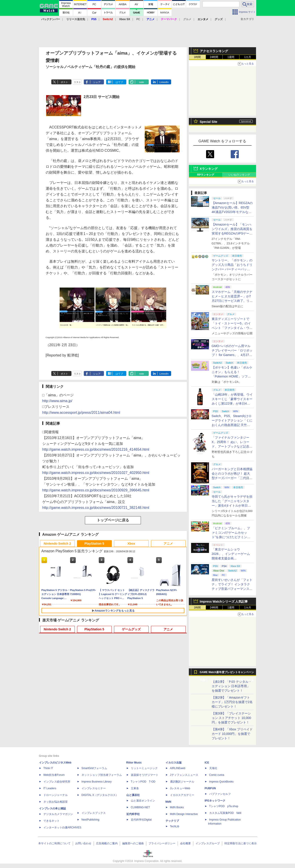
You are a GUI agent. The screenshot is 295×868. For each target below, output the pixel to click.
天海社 (213, 768)
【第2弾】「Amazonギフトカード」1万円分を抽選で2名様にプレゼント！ (232, 702)
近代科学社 (133, 814)
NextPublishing (90, 820)
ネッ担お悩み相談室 (56, 802)
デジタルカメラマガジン (58, 814)
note (141, 82)
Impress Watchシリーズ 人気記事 (224, 601)
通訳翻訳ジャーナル (182, 782)
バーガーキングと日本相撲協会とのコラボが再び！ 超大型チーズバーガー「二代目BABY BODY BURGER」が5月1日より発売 (232, 478)
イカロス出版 (174, 763)
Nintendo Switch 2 (57, 544)
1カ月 (248, 57)
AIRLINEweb (178, 768)
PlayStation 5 (94, 544)
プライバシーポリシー (162, 843)
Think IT (48, 768)
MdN (168, 802)
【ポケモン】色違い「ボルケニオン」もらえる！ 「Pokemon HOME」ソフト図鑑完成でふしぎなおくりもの (232, 376)
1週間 (231, 57)
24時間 (214, 57)
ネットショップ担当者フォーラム (102, 775)
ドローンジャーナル (56, 795)
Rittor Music (134, 763)
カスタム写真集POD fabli (225, 813)
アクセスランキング (214, 51)
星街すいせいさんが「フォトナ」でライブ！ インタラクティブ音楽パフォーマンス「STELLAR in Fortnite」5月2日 (232, 589)
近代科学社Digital (141, 820)
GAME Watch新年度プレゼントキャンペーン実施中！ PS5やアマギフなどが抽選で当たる (227, 673)
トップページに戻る (113, 520)
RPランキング (206, 175)
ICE (207, 763)
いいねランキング (239, 175)
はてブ (119, 82)
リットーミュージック (144, 768)
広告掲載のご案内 (107, 843)
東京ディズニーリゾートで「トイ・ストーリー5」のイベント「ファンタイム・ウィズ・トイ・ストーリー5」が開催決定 (232, 328)
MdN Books (177, 807)
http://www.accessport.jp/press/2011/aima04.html (81, 413)
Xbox (131, 544)
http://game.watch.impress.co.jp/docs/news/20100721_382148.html (96, 508)
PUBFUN (210, 788)
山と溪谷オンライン (143, 801)
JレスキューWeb (180, 788)
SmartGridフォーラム (94, 768)
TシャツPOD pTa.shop (224, 806)
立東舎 (135, 788)
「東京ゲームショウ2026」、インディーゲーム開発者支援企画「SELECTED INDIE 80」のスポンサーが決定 (231, 558)
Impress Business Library (97, 782)
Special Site (209, 122)
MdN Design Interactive (184, 814)
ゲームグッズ (131, 629)
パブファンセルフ (220, 794)
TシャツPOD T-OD (143, 782)
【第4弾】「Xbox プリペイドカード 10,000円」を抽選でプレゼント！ (232, 734)
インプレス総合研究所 (57, 782)
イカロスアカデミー (182, 795)
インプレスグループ (208, 843)
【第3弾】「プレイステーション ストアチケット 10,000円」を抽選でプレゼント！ (231, 718)
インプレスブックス (94, 813)
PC (138, 19)
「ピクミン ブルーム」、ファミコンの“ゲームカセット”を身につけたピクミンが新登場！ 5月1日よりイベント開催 (231, 537)
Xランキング (209, 169)
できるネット (52, 821)
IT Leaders (50, 788)
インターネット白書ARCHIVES (62, 827)
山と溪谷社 (133, 795)
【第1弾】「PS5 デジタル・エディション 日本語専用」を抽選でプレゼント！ (232, 686)
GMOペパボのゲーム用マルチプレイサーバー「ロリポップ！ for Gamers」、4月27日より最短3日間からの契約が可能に (232, 355)
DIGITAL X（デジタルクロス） (100, 795)
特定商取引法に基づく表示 (241, 843)
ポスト (64, 82)
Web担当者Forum (54, 775)
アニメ (168, 544)
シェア (97, 82)
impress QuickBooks (221, 782)
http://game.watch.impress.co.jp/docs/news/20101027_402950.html (96, 473)
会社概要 (185, 843)
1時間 (197, 57)
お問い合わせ (83, 843)
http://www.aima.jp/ (57, 401)
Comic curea (217, 775)
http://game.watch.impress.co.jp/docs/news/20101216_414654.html (96, 449)
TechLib (175, 826)
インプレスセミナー (94, 788)
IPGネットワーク (215, 801)
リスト (77, 82)
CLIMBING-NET (140, 807)
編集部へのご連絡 (133, 843)
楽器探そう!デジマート (145, 775)
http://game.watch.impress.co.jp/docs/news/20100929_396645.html (96, 490)
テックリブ (172, 821)
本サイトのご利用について (54, 843)
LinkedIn (164, 82)
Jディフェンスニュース (184, 775)
